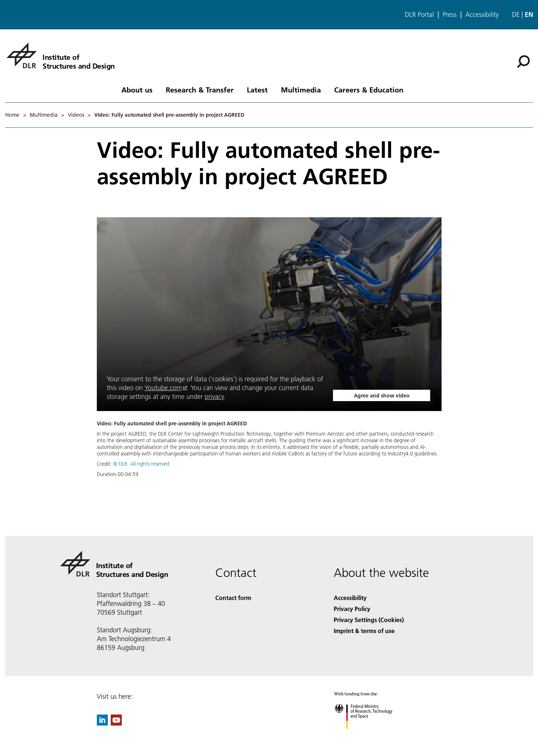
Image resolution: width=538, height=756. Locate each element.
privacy (214, 397)
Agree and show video (382, 396)
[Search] (523, 62)
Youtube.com (163, 388)
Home (12, 115)
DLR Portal (419, 15)
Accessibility (482, 15)
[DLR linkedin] (102, 723)
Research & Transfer (200, 90)
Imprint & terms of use (364, 631)
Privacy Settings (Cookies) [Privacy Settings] (369, 620)
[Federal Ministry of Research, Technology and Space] (370, 735)
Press (450, 15)
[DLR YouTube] (116, 723)
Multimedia (301, 90)
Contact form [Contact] (233, 598)
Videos (76, 115)
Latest (257, 90)
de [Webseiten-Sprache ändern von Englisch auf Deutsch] (516, 14)
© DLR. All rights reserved (141, 464)
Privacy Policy (352, 609)
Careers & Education (369, 90)
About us (137, 90)
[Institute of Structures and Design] (61, 55)
